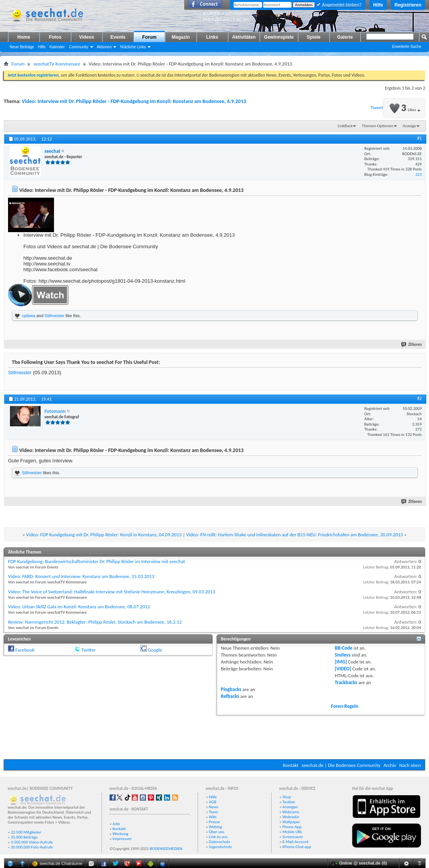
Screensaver (293, 837)
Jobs (116, 824)
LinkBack (345, 126)
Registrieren (408, 5)
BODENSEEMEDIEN (166, 849)
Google (155, 650)
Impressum (122, 839)
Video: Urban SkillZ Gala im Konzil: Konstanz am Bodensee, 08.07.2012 (79, 607)
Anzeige (409, 126)
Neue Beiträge (22, 47)
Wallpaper (291, 822)
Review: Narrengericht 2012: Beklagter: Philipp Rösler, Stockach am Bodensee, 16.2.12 (95, 622)
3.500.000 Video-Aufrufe (32, 842)
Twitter (89, 650)
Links (212, 37)
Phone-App (292, 827)
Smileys (343, 655)
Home (24, 37)
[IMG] (341, 662)
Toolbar (289, 802)
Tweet (377, 107)
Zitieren (412, 345)
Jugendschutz (220, 847)
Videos (86, 37)
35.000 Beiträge (24, 837)
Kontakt (291, 765)
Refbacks (230, 696)
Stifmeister (54, 316)
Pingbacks (231, 689)
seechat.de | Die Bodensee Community (341, 765)
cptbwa (29, 316)
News (214, 807)
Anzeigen (290, 807)
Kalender (57, 47)
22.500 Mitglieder (26, 832)
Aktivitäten (244, 37)
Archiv (390, 765)
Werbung (120, 834)
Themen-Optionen (378, 126)
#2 (419, 398)
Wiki (213, 817)
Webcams (291, 812)
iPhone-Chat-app (297, 847)
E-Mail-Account (295, 842)
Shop (287, 797)
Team (213, 812)
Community (79, 47)
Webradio (291, 817)
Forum (149, 37)
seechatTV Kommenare (57, 64)
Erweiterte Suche (407, 47)
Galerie (345, 37)
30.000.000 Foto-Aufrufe (32, 847)
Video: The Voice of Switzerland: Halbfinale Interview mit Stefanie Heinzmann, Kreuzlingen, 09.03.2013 (112, 592)
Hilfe (378, 5)
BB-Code (344, 648)
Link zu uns (218, 837)
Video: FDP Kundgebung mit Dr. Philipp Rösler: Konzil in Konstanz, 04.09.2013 (104, 535)
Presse (214, 822)
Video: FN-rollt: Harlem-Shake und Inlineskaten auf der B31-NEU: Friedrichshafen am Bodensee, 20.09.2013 (295, 535)
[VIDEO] (343, 669)
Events (118, 37)
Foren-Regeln (345, 706)
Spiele (314, 37)
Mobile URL (292, 832)
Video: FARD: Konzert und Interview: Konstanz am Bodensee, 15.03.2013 (81, 576)
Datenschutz (219, 842)
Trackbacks (346, 682)
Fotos (55, 37)
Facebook (25, 650)
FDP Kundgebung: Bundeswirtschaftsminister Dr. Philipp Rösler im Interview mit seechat (97, 561)
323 (418, 174)
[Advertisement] (215, 736)
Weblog (215, 827)
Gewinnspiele (279, 37)
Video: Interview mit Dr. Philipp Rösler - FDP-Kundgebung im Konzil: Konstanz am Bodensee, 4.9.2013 (134, 101)
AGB (212, 802)
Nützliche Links (133, 47)
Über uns (217, 832)
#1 (419, 138)
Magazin (181, 37)
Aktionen (104, 47)
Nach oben (410, 765)
